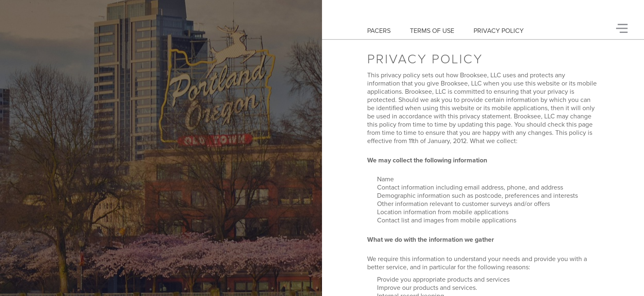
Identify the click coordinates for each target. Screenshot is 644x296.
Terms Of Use (432, 31)
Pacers (379, 31)
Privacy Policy (499, 31)
